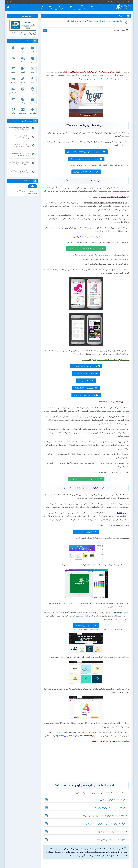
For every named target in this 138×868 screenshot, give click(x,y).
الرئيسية (93, 7)
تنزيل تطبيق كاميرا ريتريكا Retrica (84, 402)
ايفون (14, 49)
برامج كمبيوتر (84, 7)
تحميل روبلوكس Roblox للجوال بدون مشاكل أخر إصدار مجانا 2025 (20, 128)
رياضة (33, 90)
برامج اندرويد (73, 7)
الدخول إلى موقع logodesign (85, 643)
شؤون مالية (23, 110)
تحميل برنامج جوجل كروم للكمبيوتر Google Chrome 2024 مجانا (20, 172)
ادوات (33, 69)
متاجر (14, 110)
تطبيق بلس (33, 110)
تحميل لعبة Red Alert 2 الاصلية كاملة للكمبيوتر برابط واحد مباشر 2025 (20, 163)
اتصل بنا (112, 2)
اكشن (33, 80)
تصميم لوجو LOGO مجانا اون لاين (84, 175)
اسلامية (23, 80)
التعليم (14, 69)
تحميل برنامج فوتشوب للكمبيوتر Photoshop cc (85, 162)
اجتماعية (23, 100)
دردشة (14, 80)
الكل (33, 49)
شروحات (45, 7)
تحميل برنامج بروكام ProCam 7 (84, 395)
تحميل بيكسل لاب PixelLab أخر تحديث (84, 373)
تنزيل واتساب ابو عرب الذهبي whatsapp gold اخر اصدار (24, 192)
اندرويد (23, 49)
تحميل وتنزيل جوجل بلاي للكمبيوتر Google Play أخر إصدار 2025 (20, 146)
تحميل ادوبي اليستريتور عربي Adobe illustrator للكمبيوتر (85, 155)
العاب (52, 7)
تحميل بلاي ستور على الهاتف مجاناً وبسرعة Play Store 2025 (20, 137)
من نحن (128, 2)
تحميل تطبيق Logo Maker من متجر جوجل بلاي (85, 489)
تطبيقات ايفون (61, 7)
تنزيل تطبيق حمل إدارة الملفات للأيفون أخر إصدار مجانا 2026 (21, 155)
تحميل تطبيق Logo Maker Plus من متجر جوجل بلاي (85, 255)
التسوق (33, 100)
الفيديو (23, 69)
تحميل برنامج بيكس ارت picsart (84, 380)
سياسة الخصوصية (120, 2)
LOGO (60, 753)
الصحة (14, 100)
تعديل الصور (14, 90)
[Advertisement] (86, 57)
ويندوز (33, 59)
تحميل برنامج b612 (84, 388)
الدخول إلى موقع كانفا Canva (85, 549)
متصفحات (23, 90)
